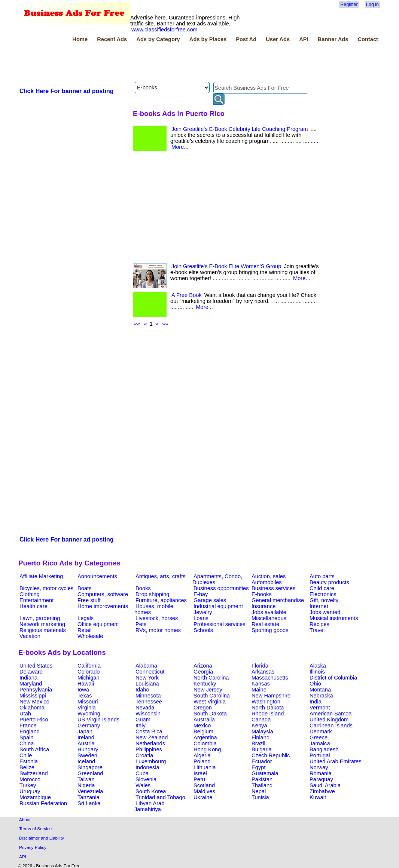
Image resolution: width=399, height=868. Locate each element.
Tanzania (89, 797)
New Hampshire (271, 696)
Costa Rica (149, 731)
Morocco (30, 779)
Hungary (88, 749)
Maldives (204, 791)
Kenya (259, 726)
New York (147, 678)
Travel (317, 630)
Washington (266, 702)
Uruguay (30, 791)
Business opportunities (221, 588)
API (304, 39)
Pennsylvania (36, 690)
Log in (372, 4)
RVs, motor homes (158, 630)
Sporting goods (270, 630)
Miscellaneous (269, 618)
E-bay (201, 594)
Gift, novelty (324, 600)
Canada (261, 720)
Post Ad (246, 39)
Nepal (259, 791)
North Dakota (268, 708)
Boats (84, 588)
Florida (260, 666)
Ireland (86, 737)
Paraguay (321, 779)
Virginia (87, 708)
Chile (26, 755)
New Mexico (34, 702)
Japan (85, 731)
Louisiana (147, 684)
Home (80, 39)
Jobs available (269, 612)
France (28, 726)
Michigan (89, 678)
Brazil (258, 743)
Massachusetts (270, 678)
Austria (86, 743)
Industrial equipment (218, 606)
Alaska (318, 666)
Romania (321, 773)
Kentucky (205, 684)
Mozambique (35, 797)
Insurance (264, 606)
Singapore (90, 767)
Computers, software (103, 594)
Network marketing (42, 624)
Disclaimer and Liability (42, 838)
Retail (84, 630)
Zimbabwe (322, 791)
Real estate (265, 624)
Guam (143, 720)
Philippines (149, 749)
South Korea (151, 791)
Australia (204, 720)
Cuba (142, 773)
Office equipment (98, 624)
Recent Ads (112, 39)
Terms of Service (35, 829)
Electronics (323, 594)
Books (143, 588)
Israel (200, 773)
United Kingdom (329, 720)
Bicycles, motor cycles (46, 588)
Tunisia (260, 797)
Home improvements (103, 606)
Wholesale (90, 636)
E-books (262, 594)
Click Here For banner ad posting (67, 91)
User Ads (278, 39)
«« (137, 324)
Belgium (203, 731)
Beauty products (329, 582)
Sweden (87, 755)
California (89, 666)
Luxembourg (151, 761)
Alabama (146, 666)
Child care (322, 588)
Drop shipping (152, 594)
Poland (202, 761)
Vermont (320, 708)
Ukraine (203, 797)
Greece (319, 737)
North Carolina (211, 678)
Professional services (219, 624)
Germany (89, 726)
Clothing (30, 594)
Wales (143, 785)
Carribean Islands (331, 726)
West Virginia (210, 702)
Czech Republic (271, 755)
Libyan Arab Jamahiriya (149, 806)
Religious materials (43, 630)
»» (165, 324)
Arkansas (263, 672)
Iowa (83, 690)
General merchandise (278, 600)
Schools (203, 630)
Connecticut (150, 672)
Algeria (202, 755)
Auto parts (322, 576)
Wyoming (89, 714)
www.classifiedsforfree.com (165, 30)
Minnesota (148, 696)
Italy (141, 726)
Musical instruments (334, 618)
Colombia (205, 743)
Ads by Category (158, 39)
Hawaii (86, 684)
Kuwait (318, 797)
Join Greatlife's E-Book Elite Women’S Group (226, 266)
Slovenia (146, 779)
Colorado (89, 672)
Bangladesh (324, 749)
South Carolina (212, 696)
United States (36, 666)
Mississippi (33, 696)
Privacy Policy (33, 847)
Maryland (31, 684)
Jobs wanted (325, 612)
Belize (27, 767)
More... (180, 147)
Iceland (86, 761)
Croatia (144, 755)
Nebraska (321, 696)
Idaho (142, 690)
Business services (273, 588)
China (27, 743)
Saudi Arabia (325, 785)
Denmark (321, 731)
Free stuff (89, 600)
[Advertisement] (155, 63)
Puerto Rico (34, 720)
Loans (201, 618)
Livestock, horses (157, 618)
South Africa (34, 749)
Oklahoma (32, 708)
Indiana (28, 678)
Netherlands (150, 743)
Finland (261, 737)
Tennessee (149, 702)
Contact (368, 39)
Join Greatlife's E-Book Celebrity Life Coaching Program (240, 129)
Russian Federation (43, 803)
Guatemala (265, 773)
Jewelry (203, 612)
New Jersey (208, 690)
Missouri (88, 702)
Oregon (203, 708)
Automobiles (267, 582)
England (30, 731)
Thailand (262, 785)
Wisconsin (148, 714)
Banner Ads (333, 39)
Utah (25, 714)
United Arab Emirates (335, 761)
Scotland (204, 785)
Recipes (319, 624)
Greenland (90, 773)
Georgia (203, 672)
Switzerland (34, 773)
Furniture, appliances (161, 600)
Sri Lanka (89, 803)
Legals (86, 618)
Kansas (261, 684)
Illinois (317, 672)
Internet (319, 606)
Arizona (203, 666)
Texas (85, 696)
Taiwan (86, 779)
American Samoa (331, 714)
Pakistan (262, 779)
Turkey (28, 785)
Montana (320, 690)
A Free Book (187, 295)
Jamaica (320, 743)
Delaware (31, 672)
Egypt (258, 767)
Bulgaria (262, 749)
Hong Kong (207, 749)
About (25, 820)
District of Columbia (333, 678)
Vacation (30, 636)
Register (349, 4)
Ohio (315, 684)
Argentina (205, 737)
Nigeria (86, 785)
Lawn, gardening (40, 618)
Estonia (29, 761)
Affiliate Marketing (41, 576)
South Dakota (210, 714)
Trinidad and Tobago (160, 797)
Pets (141, 624)
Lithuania (205, 767)
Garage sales (210, 600)
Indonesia (147, 767)
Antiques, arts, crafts (161, 576)
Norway (319, 767)
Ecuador (262, 761)
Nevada (145, 708)
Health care (33, 606)
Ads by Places (208, 39)
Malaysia (262, 731)
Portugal (320, 755)
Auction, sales (269, 576)
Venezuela (90, 791)
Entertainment (36, 600)
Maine (259, 690)
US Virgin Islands (98, 720)
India (316, 702)
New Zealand (152, 737)
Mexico (202, 726)
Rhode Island (268, 714)
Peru (199, 779)
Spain (27, 737)
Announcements (97, 576)
